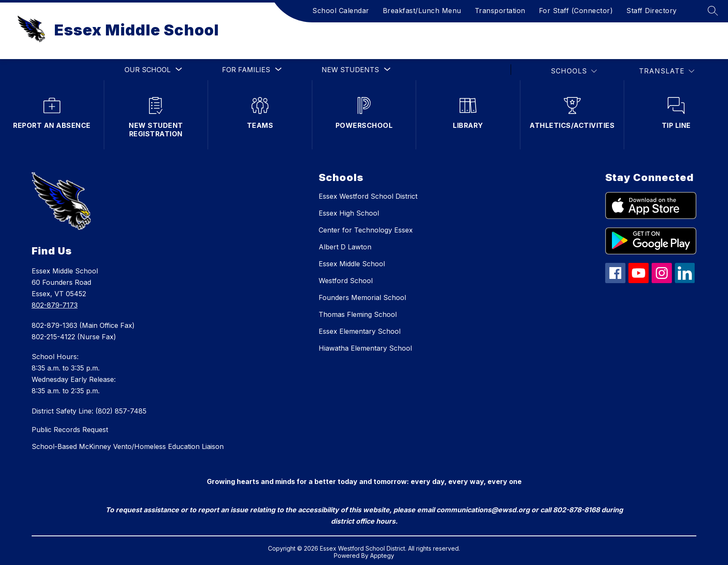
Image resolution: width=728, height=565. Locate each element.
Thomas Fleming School (358, 314)
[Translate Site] (667, 71)
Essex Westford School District (368, 196)
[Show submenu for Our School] (147, 70)
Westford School (346, 281)
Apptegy (382, 556)
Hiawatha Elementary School (365, 348)
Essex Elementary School (360, 331)
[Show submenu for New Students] (350, 70)
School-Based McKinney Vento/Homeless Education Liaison (128, 446)
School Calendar (341, 11)
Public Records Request (70, 430)
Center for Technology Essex (366, 230)
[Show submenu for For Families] (246, 70)
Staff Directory (652, 11)
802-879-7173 (55, 305)
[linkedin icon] (685, 281)
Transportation (500, 11)
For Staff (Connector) (576, 11)
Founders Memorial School (362, 297)
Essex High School (349, 213)
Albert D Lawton (345, 247)
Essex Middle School (352, 264)
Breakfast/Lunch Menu (422, 11)
